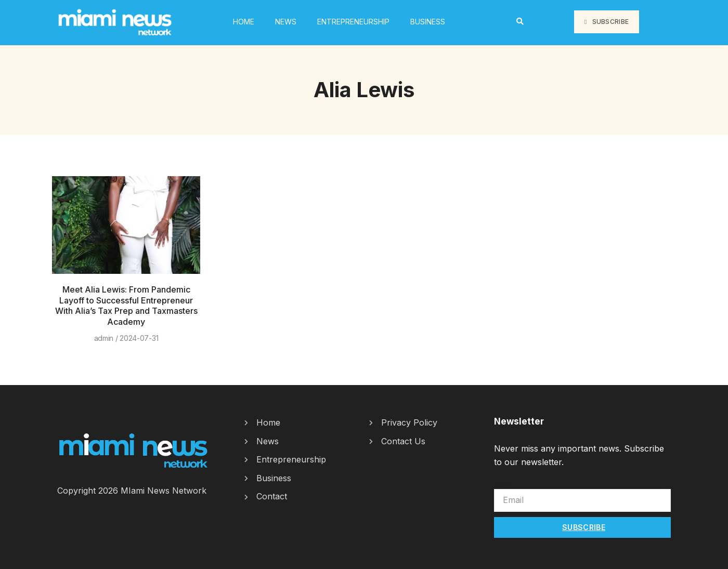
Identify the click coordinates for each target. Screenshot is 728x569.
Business (428, 22)
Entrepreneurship (353, 22)
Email (504, 484)
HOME (244, 22)
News (286, 22)
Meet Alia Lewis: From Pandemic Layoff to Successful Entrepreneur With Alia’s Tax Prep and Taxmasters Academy (126, 306)
